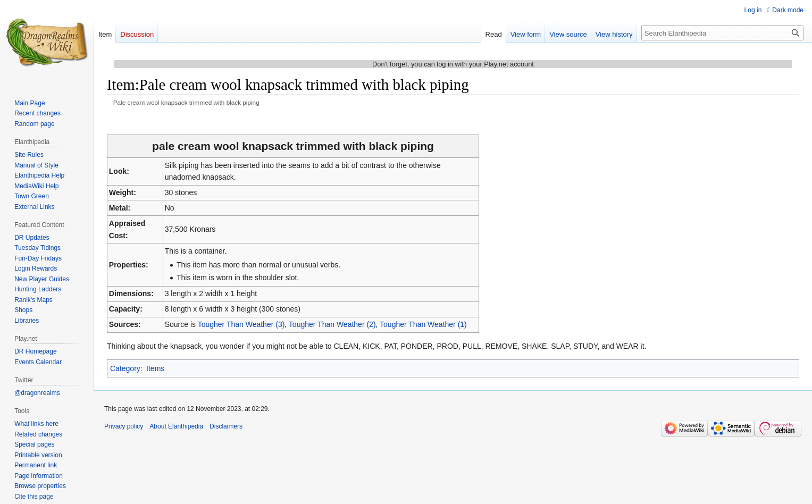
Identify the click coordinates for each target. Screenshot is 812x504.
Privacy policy (124, 426)
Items (155, 368)
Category (125, 368)
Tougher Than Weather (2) (332, 324)
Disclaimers (226, 426)
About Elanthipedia (176, 426)
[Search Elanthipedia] (722, 33)
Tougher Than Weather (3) (241, 324)
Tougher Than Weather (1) (423, 324)
